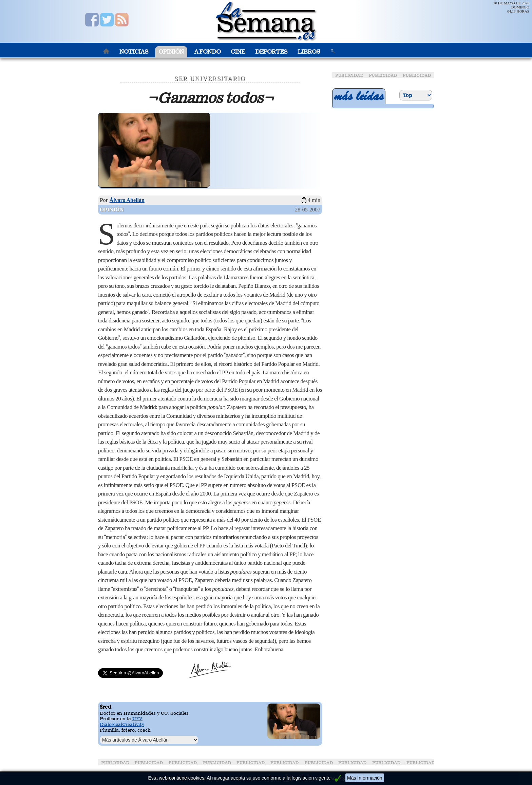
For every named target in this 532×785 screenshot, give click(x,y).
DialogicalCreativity (122, 724)
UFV (137, 718)
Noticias (134, 52)
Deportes (271, 52)
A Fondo (207, 52)
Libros (309, 52)
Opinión (171, 52)
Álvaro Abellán (127, 200)
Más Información (365, 778)
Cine (238, 52)
